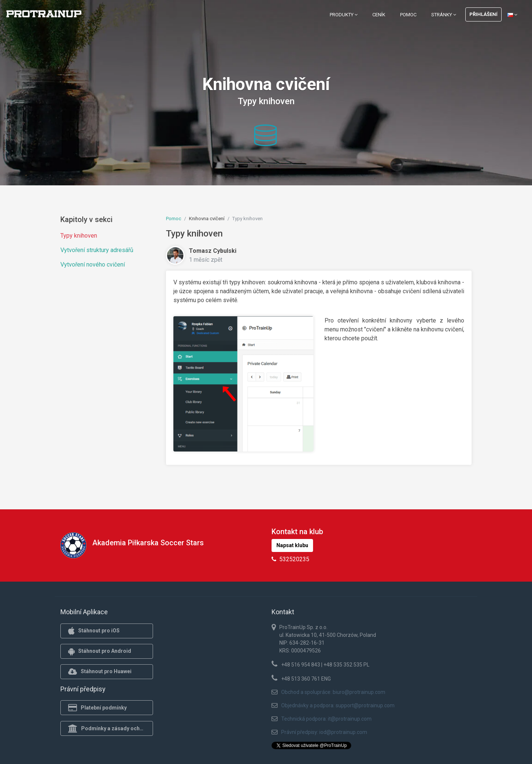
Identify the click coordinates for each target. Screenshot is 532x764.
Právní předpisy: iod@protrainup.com (324, 732)
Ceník (379, 15)
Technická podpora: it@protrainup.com (326, 719)
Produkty (344, 15)
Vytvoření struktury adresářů (97, 250)
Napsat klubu (292, 545)
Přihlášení (483, 14)
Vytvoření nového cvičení (93, 264)
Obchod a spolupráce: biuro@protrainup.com (333, 692)
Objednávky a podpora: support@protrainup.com (338, 705)
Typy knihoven (79, 236)
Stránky (444, 15)
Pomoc (408, 15)
